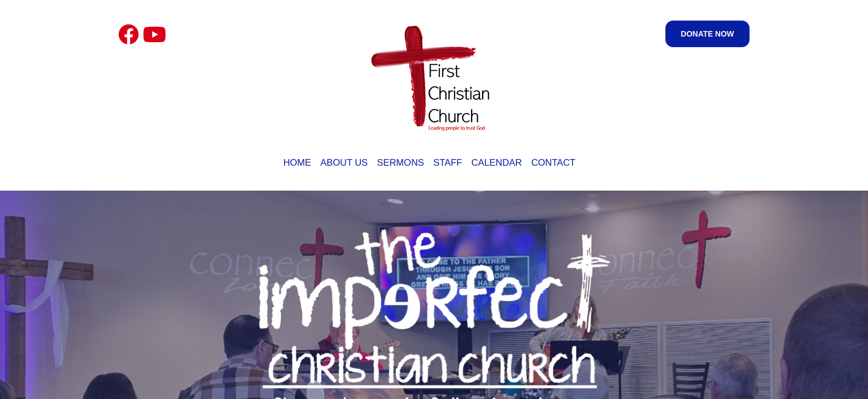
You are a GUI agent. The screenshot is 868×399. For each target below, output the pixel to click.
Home (297, 163)
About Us (344, 163)
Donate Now (707, 34)
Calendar (496, 163)
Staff (448, 163)
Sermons (401, 163)
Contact (554, 163)
